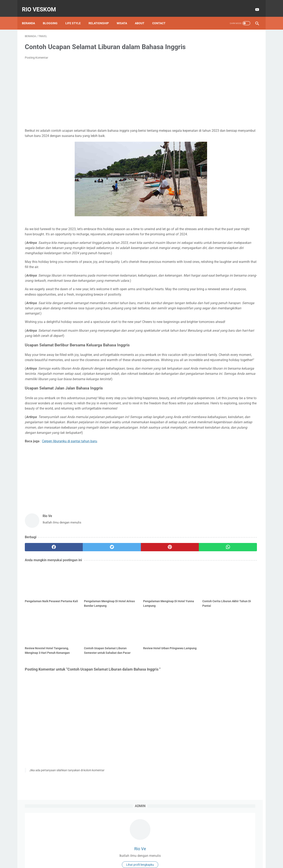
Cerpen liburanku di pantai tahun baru (70, 505)
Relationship (102, 16)
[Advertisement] (103, 100)
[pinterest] (123, 611)
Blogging (53, 16)
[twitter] (83, 611)
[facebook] (44, 611)
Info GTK (224, 120)
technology (228, 136)
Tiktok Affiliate (237, 128)
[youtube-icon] (254, 5)
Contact (162, 16)
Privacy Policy (150, 853)
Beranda (31, 16)
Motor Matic (209, 128)
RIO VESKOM (42, 5)
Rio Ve (227, 74)
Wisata (125, 16)
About (143, 16)
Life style (76, 16)
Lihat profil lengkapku (227, 91)
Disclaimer (131, 853)
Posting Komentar (37, 64)
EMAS (204, 120)
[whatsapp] (162, 611)
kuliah (205, 136)
